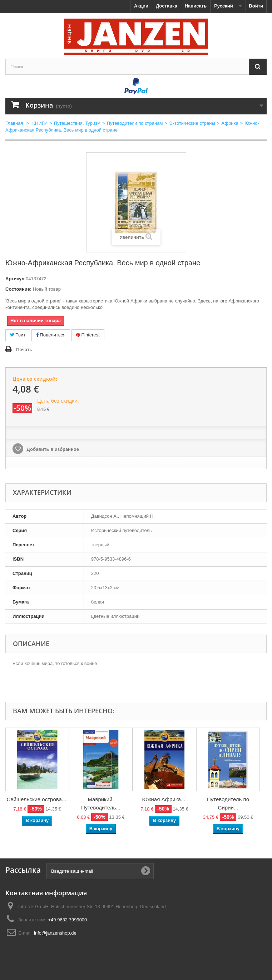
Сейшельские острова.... (37, 799)
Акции (141, 6)
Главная (14, 123)
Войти (256, 6)
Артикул (15, 279)
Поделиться (51, 335)
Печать (24, 349)
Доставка (167, 6)
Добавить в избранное (52, 449)
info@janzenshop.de (55, 933)
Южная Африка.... (164, 799)
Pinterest (88, 335)
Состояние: (18, 289)
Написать (196, 6)
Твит (18, 335)
